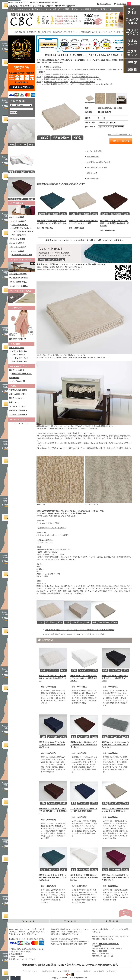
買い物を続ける (93, 178)
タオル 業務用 (99, 971)
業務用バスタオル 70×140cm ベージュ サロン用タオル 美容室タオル (115, 810)
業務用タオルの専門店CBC (109, 944)
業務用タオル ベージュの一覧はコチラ (52, 528)
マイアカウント (105, 4)
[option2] (111, 127)
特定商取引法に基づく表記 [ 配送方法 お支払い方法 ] (61, 971)
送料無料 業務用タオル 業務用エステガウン (60, 84)
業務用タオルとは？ (17, 398)
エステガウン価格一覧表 (18, 415)
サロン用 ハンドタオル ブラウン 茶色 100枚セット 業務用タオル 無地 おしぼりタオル (114, 223)
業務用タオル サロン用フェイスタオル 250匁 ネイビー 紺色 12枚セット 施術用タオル (53, 745)
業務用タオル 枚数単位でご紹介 (56, 79)
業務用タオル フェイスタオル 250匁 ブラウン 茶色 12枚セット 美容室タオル (53, 811)
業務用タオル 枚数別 (17, 370)
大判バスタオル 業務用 (18, 247)
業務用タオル (41, 586)
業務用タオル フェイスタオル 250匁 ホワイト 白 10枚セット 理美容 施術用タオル (84, 678)
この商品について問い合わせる (99, 162)
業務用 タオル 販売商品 (52, 67)
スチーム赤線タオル (19, 235)
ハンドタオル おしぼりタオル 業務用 (83, 69)
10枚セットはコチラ (45, 540)
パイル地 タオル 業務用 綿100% (56, 69)
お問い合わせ (92, 32)
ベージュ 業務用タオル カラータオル (85, 77)
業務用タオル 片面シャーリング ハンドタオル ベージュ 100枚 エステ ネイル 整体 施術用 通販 (80, 630)
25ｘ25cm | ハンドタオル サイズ (83, 82)
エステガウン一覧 (48, 32)
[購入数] (100, 118)
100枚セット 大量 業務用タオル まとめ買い (86, 79)
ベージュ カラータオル (20, 358)
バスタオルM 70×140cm (18, 282)
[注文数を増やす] (104, 117)
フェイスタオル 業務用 (18, 221)
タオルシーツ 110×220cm (19, 286)
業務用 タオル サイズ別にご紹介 (56, 82)
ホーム (39, 67)
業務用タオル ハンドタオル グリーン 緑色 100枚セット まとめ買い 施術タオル (52, 222)
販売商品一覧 (20, 32)
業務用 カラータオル (17, 348)
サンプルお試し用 (18, 381)
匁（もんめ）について (17, 406)
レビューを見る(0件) (95, 151)
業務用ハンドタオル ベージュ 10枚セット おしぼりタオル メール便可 (83, 222)
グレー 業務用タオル (19, 361)
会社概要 (87, 971)
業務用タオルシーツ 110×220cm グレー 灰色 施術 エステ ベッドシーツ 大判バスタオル (116, 745)
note (27, 423)
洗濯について (14, 402)
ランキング (103, 32)
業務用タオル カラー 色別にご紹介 (57, 77)
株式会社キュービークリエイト (112, 929)
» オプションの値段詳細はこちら (120, 135)
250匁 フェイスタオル (20, 225)
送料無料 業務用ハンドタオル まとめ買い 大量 (95, 84)
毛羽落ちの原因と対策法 (18, 390)
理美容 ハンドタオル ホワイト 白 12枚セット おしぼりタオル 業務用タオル (53, 678)
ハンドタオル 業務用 (17, 217)
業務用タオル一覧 (33, 32)
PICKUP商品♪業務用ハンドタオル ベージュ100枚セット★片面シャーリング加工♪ (75, 634)
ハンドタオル (71, 511)
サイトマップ (114, 32)
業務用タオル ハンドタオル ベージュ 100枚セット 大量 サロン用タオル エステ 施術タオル (84, 55)
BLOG (123, 32)
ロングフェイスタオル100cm (22, 231)
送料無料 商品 (14, 378)
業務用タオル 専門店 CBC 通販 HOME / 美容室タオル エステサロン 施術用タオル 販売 (70, 965)
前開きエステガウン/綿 (18, 339)
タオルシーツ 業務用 (17, 251)
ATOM (21, 423)
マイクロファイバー (72, 32)
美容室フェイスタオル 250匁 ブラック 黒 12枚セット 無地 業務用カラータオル (115, 678)
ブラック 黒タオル (18, 355)
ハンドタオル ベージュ (67, 264)
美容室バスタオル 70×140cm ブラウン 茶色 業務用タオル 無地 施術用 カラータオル (84, 745)
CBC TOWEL (69, 977)
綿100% (59, 32)
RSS (16, 423)
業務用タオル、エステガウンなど (73, 929)
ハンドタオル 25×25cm (18, 274)
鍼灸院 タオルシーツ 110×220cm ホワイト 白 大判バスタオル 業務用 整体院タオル (84, 877)
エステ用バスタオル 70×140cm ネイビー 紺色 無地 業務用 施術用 (84, 810)
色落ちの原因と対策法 (17, 394)
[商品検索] (22, 109)
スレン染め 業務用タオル (79, 74)
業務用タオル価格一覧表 (18, 410)
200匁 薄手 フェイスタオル (22, 228)
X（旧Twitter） (112, 971)
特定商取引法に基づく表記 (97, 167)
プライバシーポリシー (30, 971)
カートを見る (122, 4)
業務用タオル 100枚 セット (22, 374)
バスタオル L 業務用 (17, 243)
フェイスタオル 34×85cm (19, 278)
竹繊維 (83, 32)
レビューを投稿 (93, 157)
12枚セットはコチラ (45, 542)
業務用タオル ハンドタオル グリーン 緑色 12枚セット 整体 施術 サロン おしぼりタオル (53, 877)
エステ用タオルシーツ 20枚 (22, 255)
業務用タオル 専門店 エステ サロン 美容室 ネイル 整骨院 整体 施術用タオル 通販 (33, 2)
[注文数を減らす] (104, 119)
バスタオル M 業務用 (17, 239)
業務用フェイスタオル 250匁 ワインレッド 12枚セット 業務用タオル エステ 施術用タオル (115, 877)
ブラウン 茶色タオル (19, 351)
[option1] (107, 123)
